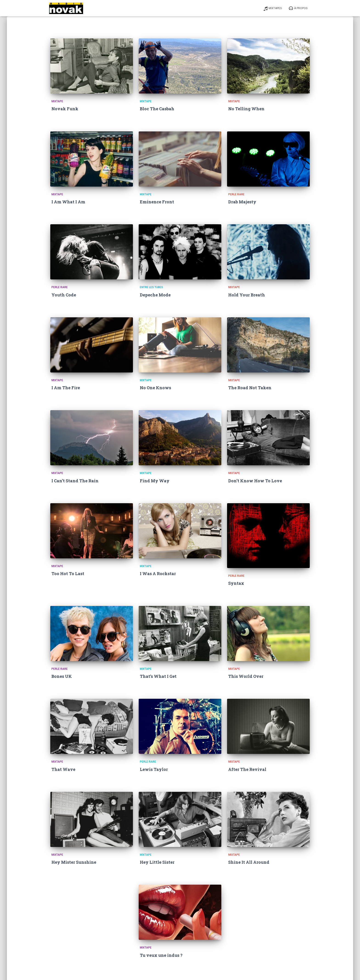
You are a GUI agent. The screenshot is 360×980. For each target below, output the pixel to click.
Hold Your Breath (247, 295)
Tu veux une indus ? (161, 955)
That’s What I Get (158, 676)
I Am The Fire (66, 388)
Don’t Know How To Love (255, 481)
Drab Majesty (242, 202)
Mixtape (57, 101)
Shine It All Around (249, 862)
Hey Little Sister (157, 862)
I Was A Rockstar (158, 574)
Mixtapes (272, 9)
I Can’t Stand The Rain (75, 481)
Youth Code (64, 295)
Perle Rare (236, 194)
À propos (298, 9)
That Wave (63, 769)
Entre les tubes (151, 287)
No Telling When (246, 109)
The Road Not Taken (250, 388)
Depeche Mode (155, 295)
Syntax (236, 583)
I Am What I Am (68, 202)
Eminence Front (157, 202)
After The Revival (247, 769)
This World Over (246, 676)
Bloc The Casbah (157, 109)
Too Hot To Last (68, 574)
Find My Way (155, 481)
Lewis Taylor (154, 769)
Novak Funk (65, 109)
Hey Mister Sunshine (74, 862)
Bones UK (62, 676)
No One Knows (155, 388)
